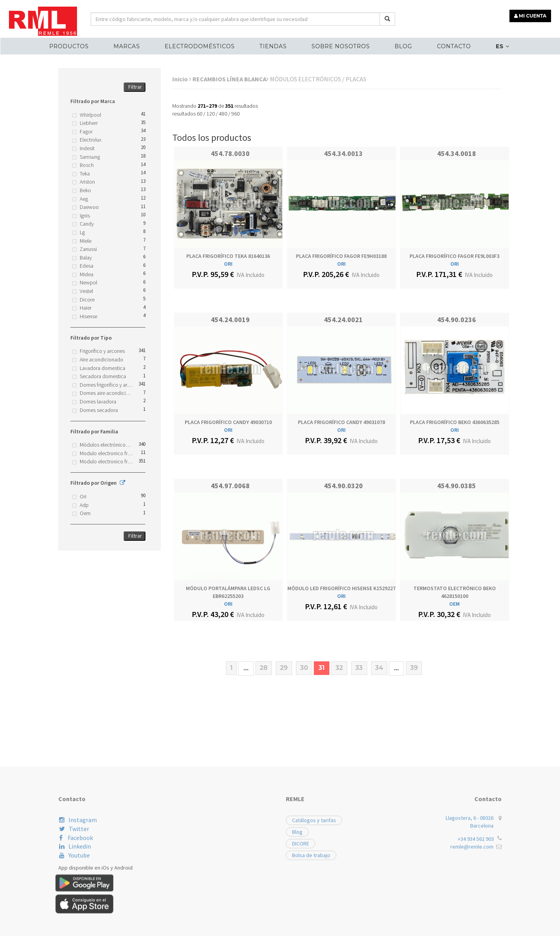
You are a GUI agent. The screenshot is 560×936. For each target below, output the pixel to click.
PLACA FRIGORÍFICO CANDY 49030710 (228, 422)
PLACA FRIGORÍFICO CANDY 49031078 (341, 422)
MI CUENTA (531, 15)
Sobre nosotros (340, 45)
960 (235, 114)
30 (304, 668)
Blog (402, 45)
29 (284, 668)
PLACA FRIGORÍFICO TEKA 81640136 (228, 256)
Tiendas (274, 45)
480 (223, 114)
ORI (228, 264)
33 (359, 668)
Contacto (451, 45)
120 (211, 114)
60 (199, 114)
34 (379, 668)
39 (414, 668)
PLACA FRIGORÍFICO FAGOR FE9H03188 (341, 256)
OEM (454, 604)
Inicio (182, 79)
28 (264, 668)
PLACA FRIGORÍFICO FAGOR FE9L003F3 (454, 256)
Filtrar (135, 87)
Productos (73, 45)
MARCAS (130, 45)
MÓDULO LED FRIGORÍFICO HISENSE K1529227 (341, 588)
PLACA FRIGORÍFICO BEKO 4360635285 (455, 422)
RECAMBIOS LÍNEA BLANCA (231, 79)
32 (339, 668)
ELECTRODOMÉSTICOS (201, 45)
